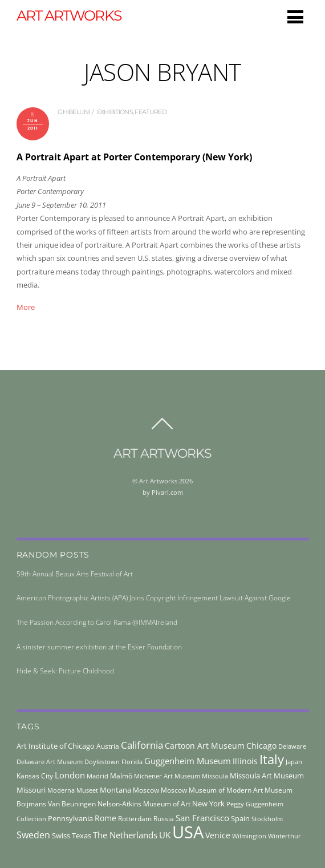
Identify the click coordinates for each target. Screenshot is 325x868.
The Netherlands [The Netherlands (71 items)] (125, 835)
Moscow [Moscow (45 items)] (146, 790)
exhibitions (115, 112)
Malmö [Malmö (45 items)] (121, 776)
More (26, 307)
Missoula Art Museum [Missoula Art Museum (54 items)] (267, 776)
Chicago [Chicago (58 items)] (261, 746)
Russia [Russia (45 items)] (164, 819)
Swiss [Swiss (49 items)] (61, 836)
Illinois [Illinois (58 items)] (245, 761)
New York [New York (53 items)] (208, 804)
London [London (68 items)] (70, 775)
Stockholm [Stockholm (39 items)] (267, 819)
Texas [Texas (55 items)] (82, 835)
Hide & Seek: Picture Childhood (65, 671)
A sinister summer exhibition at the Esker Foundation (99, 647)
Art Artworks (158, 481)
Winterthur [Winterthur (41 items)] (285, 836)
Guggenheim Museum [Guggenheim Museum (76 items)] (188, 761)
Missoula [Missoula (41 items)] (215, 776)
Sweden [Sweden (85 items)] (33, 835)
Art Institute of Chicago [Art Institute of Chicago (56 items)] (56, 746)
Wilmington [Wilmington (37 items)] (249, 836)
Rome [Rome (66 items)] (105, 818)
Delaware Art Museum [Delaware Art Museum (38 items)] (50, 762)
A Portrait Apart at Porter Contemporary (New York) (134, 157)
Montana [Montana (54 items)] (115, 790)
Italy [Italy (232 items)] (272, 759)
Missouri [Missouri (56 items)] (31, 790)
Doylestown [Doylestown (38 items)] (102, 762)
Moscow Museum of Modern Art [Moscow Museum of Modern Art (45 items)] (212, 790)
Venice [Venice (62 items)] (218, 835)
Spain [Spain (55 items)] (240, 818)
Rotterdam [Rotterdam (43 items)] (135, 819)
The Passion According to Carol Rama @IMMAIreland (97, 622)
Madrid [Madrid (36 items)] (97, 776)
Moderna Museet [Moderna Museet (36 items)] (73, 790)
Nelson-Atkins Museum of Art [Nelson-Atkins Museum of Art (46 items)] (144, 804)
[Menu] (295, 17)
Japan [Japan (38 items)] (294, 762)
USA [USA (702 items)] (188, 832)
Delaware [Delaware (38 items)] (292, 746)
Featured (150, 112)
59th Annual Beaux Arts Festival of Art (75, 574)
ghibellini (74, 112)
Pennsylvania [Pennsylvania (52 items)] (70, 818)
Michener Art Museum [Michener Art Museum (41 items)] (167, 776)
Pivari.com (167, 492)
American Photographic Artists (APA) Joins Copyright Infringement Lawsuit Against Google (154, 598)
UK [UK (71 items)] (165, 835)
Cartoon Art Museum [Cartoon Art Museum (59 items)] (205, 746)
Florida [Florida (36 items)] (132, 762)
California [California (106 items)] (142, 745)
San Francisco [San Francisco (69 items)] (202, 818)
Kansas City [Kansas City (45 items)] (35, 776)
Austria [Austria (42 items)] (108, 746)
